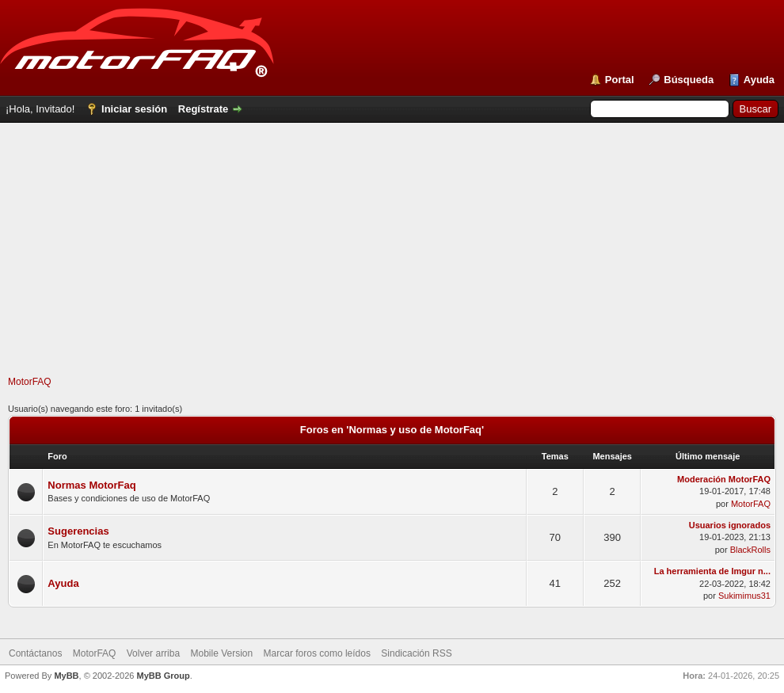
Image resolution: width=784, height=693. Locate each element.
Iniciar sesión (134, 109)
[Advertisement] (392, 265)
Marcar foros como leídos (317, 653)
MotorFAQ (30, 382)
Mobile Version (221, 653)
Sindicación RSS (416, 653)
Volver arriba (153, 653)
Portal (620, 80)
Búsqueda (689, 80)
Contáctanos (35, 653)
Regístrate (204, 109)
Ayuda (759, 80)
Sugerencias (78, 531)
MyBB (66, 676)
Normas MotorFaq (91, 485)
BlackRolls (750, 550)
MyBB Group (163, 676)
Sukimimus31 (744, 596)
